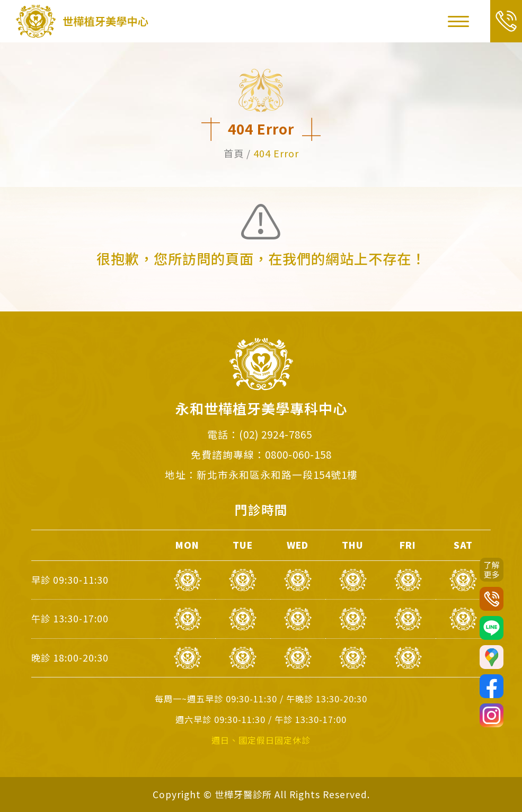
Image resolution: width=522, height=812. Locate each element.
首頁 (234, 153)
